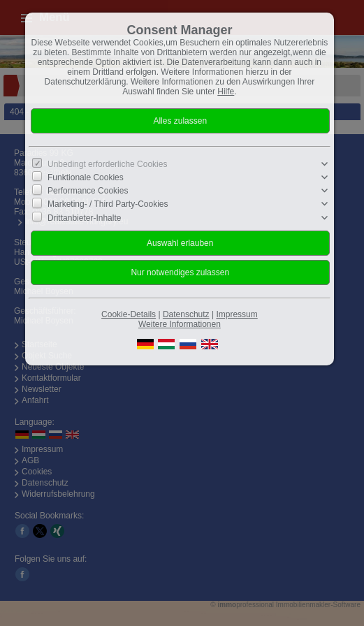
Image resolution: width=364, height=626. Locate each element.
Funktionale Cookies (86, 177)
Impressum (236, 314)
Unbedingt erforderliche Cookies (107, 164)
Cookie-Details (129, 314)
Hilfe (226, 92)
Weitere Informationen (180, 324)
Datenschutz (186, 314)
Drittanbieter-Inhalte (84, 217)
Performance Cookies (88, 191)
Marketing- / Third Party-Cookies (108, 204)
